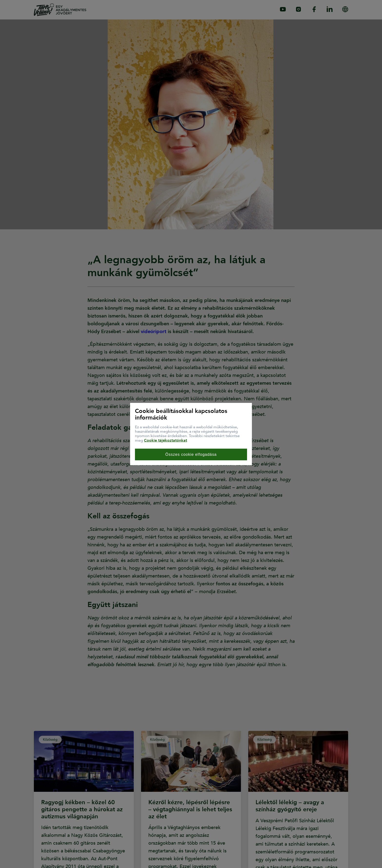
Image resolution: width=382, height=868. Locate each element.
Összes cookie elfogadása (191, 454)
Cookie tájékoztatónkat (166, 440)
